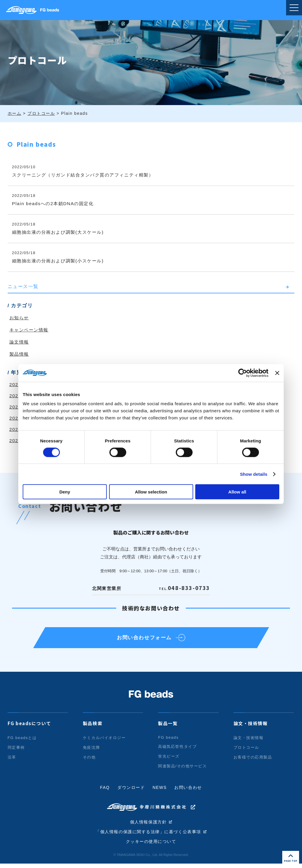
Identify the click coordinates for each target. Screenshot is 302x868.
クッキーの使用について (151, 846)
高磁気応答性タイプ (177, 750)
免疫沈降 (91, 751)
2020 (16, 440)
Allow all (237, 492)
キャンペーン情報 (30, 330)
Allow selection (151, 492)
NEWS (160, 791)
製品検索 (93, 727)
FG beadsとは (22, 741)
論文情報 (20, 342)
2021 (16, 429)
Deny (65, 492)
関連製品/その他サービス (183, 770)
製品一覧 (168, 727)
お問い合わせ (188, 791)
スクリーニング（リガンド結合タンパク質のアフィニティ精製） (87, 175)
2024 (16, 396)
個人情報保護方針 (148, 826)
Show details (254, 474)
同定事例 (16, 751)
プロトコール (247, 751)
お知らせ (20, 318)
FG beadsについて (29, 727)
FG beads (168, 741)
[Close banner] (277, 373)
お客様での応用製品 (253, 761)
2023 (16, 407)
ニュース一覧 (23, 286)
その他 (89, 761)
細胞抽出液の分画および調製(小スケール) (61, 261)
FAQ (105, 791)
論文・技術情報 (251, 727)
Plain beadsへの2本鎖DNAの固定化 (55, 203)
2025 (16, 384)
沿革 (12, 761)
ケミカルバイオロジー (104, 741)
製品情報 (20, 354)
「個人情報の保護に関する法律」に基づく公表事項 (148, 836)
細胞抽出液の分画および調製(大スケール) (61, 232)
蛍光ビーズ (169, 760)
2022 (16, 418)
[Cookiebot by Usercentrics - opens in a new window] (243, 373)
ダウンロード (131, 791)
